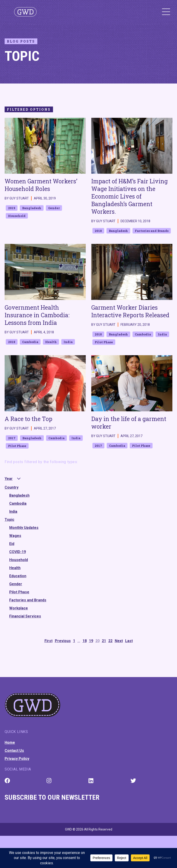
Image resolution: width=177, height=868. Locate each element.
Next (119, 641)
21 (104, 641)
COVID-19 (18, 552)
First (49, 641)
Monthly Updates (24, 528)
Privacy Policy (17, 759)
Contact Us (14, 751)
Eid (12, 544)
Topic (9, 520)
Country (12, 487)
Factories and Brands (28, 600)
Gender (16, 584)
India (13, 512)
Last (129, 641)
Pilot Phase (19, 592)
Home (10, 743)
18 (85, 641)
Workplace (19, 608)
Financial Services (25, 616)
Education (18, 576)
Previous (63, 641)
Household (19, 560)
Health (15, 568)
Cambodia (18, 503)
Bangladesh (19, 495)
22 (110, 641)
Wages (15, 536)
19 (91, 641)
